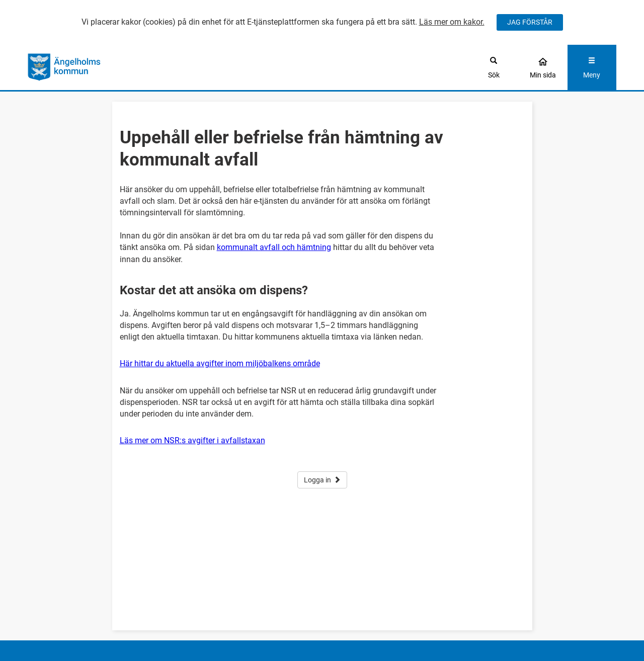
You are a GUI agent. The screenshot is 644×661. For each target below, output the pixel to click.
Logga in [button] (322, 480)
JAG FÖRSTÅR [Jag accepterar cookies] (530, 22)
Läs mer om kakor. (452, 22)
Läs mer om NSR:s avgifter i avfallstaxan (192, 440)
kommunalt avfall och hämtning (274, 247)
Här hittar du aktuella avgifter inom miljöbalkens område (220, 363)
